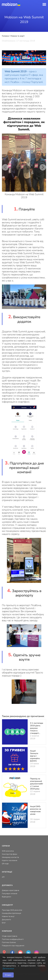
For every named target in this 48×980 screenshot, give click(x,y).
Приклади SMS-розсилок (12, 910)
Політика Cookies (9, 942)
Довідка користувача (11, 890)
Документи (6, 920)
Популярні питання (10, 894)
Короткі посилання (10, 860)
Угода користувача (10, 936)
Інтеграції (7, 872)
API (3, 877)
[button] (5, 167)
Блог (4, 923)
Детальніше (8, 969)
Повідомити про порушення (13, 946)
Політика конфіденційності (13, 939)
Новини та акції (8, 916)
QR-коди (5, 864)
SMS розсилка (8, 851)
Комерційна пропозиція (12, 913)
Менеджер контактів (10, 857)
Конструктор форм (10, 854)
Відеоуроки (6, 897)
